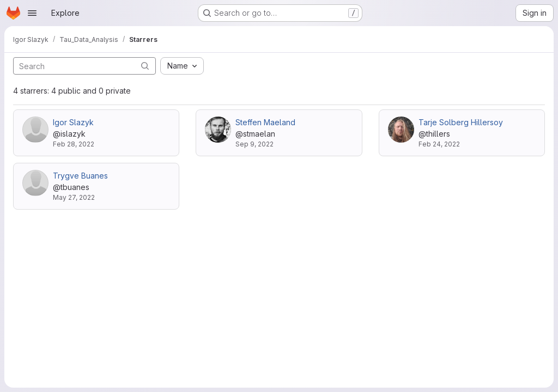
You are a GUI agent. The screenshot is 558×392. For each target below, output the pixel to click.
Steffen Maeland (265, 122)
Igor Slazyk (73, 122)
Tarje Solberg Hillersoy (461, 122)
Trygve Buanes (80, 176)
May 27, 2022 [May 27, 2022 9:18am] (74, 197)
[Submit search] (145, 66)
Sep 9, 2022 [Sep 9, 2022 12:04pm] (254, 144)
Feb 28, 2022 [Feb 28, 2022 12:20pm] (74, 144)
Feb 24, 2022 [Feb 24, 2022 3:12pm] (439, 144)
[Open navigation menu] (32, 13)
